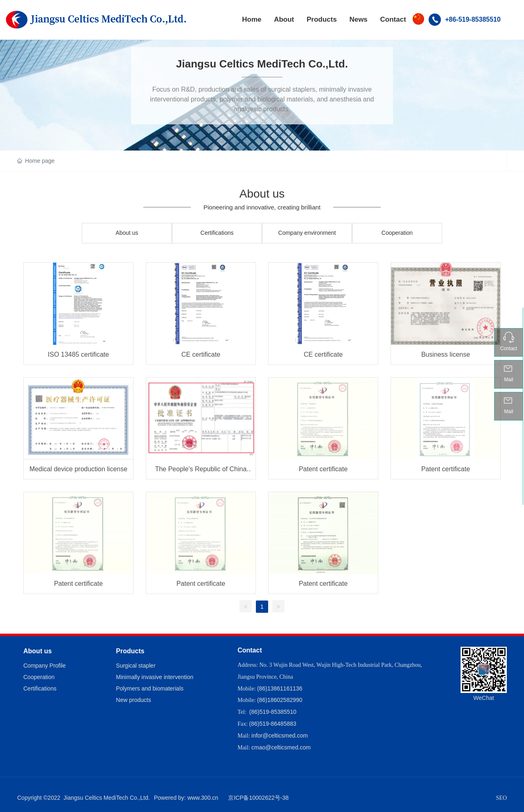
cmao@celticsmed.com (281, 747)
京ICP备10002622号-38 (258, 798)
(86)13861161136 (280, 688)
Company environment (307, 233)
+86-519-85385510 (473, 19)
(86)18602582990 (280, 700)
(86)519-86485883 (273, 724)
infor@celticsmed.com (280, 736)
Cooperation (397, 233)
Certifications (217, 233)
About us (127, 233)
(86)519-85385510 (273, 712)
